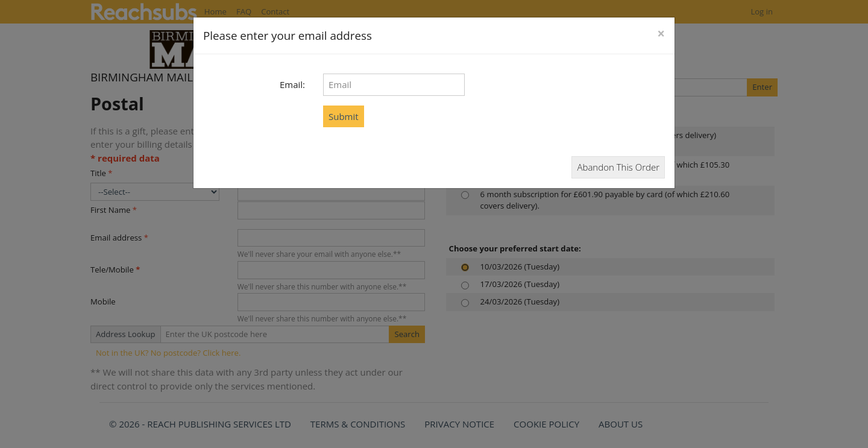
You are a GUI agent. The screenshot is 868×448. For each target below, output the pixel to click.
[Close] (661, 34)
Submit (344, 116)
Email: (292, 84)
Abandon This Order (618, 167)
